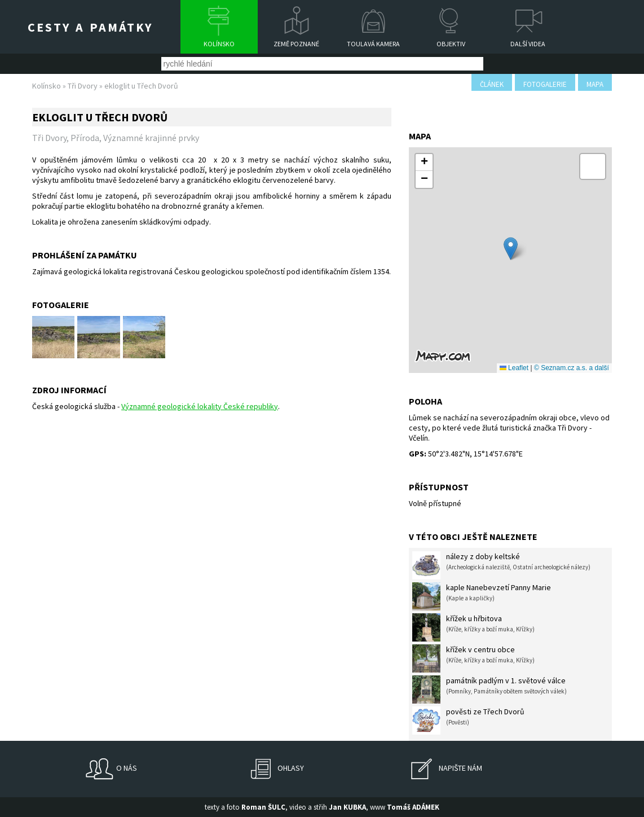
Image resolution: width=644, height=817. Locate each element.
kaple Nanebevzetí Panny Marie (482, 596)
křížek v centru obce (473, 658)
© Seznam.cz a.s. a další (572, 368)
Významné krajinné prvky (151, 138)
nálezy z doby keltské (501, 565)
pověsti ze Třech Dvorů (468, 721)
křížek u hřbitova (473, 627)
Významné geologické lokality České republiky (200, 406)
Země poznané (296, 44)
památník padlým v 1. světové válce (489, 689)
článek (492, 84)
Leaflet (514, 368)
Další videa (528, 44)
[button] (511, 249)
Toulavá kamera (373, 44)
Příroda (85, 138)
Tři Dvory (83, 86)
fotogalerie (545, 84)
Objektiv (451, 44)
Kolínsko (219, 44)
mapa (595, 84)
